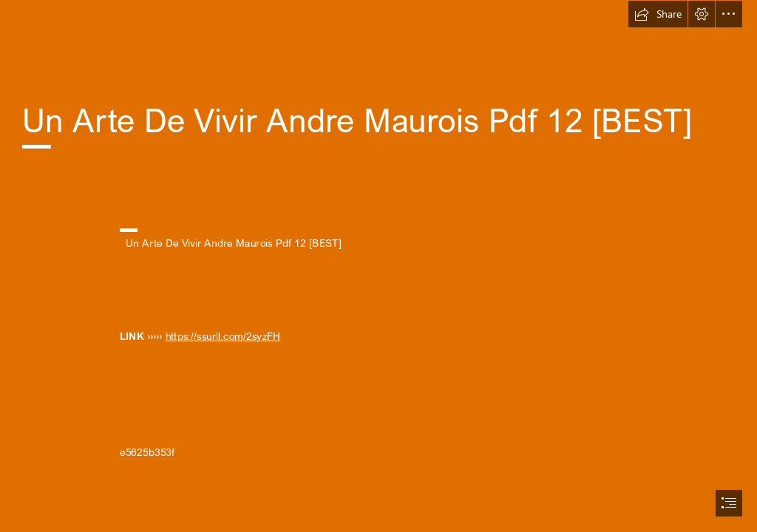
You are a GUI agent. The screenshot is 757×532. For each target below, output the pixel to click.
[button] (658, 14)
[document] (378, 266)
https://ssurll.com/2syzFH (223, 336)
